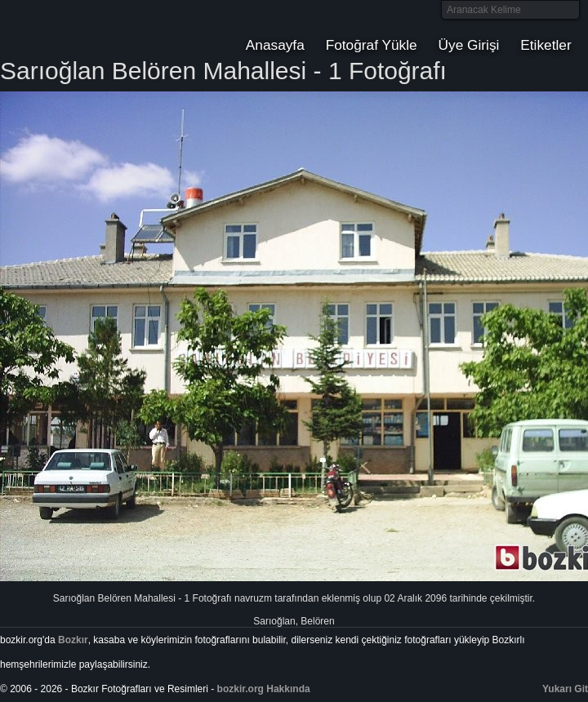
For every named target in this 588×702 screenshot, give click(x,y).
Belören (317, 621)
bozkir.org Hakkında (264, 689)
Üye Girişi (469, 45)
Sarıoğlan (274, 621)
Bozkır (110, 29)
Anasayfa (275, 45)
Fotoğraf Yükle (372, 45)
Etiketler (546, 45)
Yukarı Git (565, 689)
